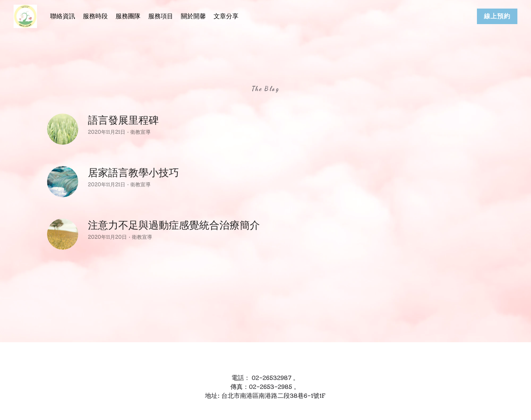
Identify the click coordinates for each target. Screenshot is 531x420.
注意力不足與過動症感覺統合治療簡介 (174, 225)
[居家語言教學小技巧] (63, 182)
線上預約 (497, 16)
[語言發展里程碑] (63, 129)
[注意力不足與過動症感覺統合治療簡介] (63, 234)
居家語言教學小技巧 (133, 173)
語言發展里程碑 (123, 120)
